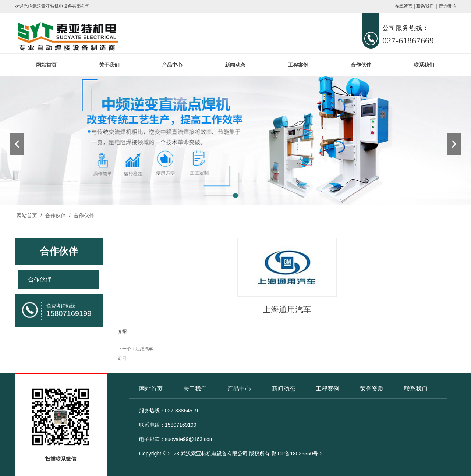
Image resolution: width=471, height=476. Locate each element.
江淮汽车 (144, 349)
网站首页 (46, 65)
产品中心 (172, 65)
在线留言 (404, 6)
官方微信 (447, 6)
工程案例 (298, 65)
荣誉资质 (372, 389)
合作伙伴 (361, 65)
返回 (122, 359)
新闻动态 (235, 65)
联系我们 (425, 6)
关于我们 (109, 65)
